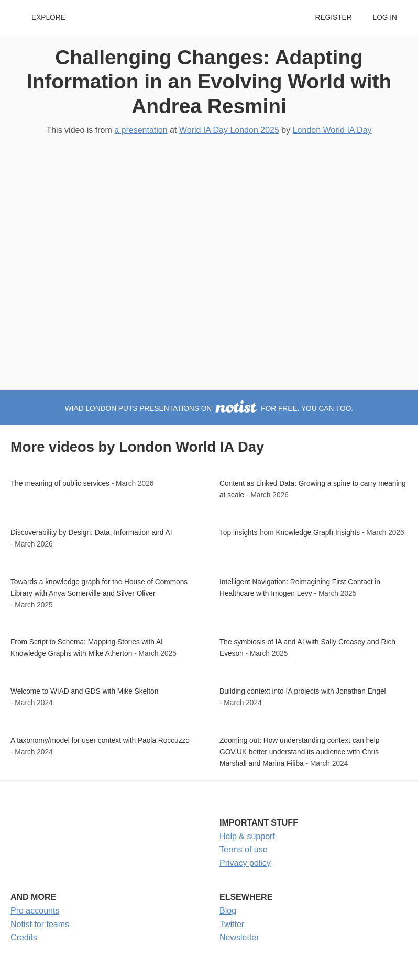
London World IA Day (332, 130)
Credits (24, 937)
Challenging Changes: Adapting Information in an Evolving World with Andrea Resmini (209, 82)
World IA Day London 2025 (229, 130)
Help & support (247, 836)
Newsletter (239, 937)
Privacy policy (245, 863)
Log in (385, 18)
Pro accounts (35, 911)
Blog (228, 911)
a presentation (141, 130)
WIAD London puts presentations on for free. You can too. (209, 409)
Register (333, 18)
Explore (48, 18)
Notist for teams (40, 924)
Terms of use (244, 849)
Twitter (232, 924)
